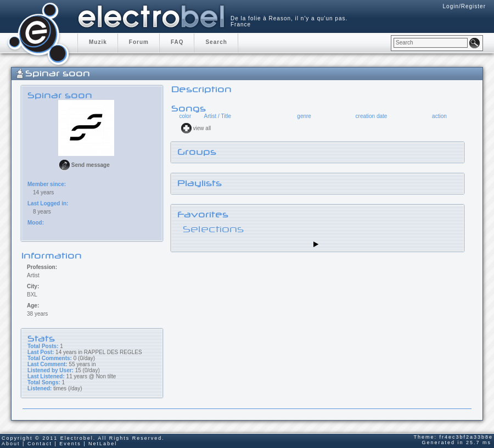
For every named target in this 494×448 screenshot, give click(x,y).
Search (216, 42)
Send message (91, 165)
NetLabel (103, 444)
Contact (40, 444)
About (11, 444)
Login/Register (464, 6)
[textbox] (431, 43)
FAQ (177, 42)
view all (202, 128)
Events (70, 444)
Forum (139, 42)
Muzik (98, 42)
